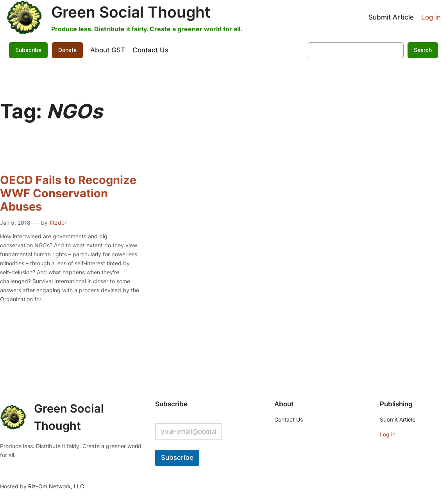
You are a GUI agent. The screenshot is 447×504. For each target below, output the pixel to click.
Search (423, 50)
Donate (67, 50)
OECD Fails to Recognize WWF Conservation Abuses (68, 194)
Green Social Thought (131, 12)
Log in (431, 17)
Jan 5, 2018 (15, 223)
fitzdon (59, 223)
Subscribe (28, 50)
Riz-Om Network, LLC (56, 486)
